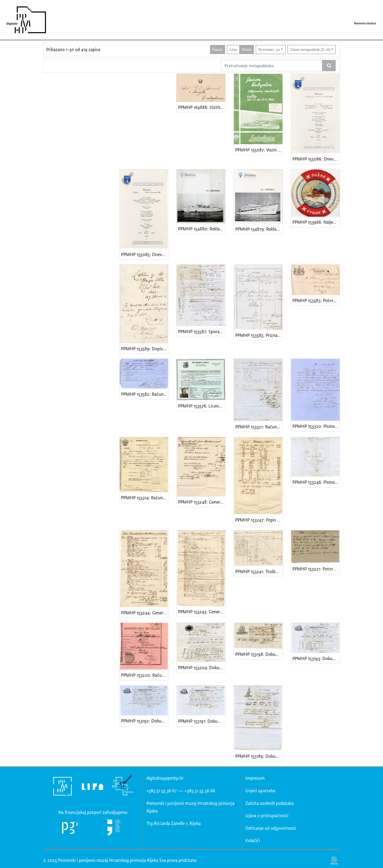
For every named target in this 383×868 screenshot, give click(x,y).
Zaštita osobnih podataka (270, 803)
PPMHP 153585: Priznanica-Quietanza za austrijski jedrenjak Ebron (259, 335)
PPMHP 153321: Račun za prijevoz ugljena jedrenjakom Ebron (259, 427)
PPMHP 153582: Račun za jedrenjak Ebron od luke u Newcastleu (145, 394)
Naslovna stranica (365, 23)
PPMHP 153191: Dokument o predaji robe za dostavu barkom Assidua (202, 721)
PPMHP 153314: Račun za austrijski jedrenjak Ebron (145, 498)
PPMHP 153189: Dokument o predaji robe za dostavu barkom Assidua (259, 756)
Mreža (247, 49)
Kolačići (253, 840)
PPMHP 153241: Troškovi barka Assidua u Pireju (259, 571)
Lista (233, 49)
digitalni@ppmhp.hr (165, 778)
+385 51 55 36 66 (200, 791)
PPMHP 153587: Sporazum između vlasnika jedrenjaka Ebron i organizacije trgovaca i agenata (202, 331)
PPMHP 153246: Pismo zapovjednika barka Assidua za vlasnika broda (316, 482)
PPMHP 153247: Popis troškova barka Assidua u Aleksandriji (259, 520)
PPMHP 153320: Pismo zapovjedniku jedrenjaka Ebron (316, 426)
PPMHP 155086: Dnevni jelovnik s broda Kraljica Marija (316, 159)
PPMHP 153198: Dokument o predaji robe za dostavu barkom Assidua (259, 654)
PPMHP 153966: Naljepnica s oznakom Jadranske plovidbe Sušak (316, 222)
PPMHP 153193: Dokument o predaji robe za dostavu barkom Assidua (316, 658)
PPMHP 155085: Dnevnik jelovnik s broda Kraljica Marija (145, 254)
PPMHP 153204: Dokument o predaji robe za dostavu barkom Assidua (202, 667)
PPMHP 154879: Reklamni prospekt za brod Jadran (259, 229)
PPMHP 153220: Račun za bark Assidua (145, 675)
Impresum (255, 778)
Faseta (217, 49)
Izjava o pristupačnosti (267, 815)
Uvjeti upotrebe (260, 791)
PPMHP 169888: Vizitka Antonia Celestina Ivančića (202, 107)
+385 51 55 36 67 (162, 791)
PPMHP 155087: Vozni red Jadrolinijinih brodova (259, 150)
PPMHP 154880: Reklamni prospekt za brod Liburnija (202, 229)
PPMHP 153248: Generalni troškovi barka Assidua (202, 502)
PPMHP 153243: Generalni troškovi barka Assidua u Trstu (202, 612)
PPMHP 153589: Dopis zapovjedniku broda (145, 349)
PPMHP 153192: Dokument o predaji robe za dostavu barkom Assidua (145, 721)
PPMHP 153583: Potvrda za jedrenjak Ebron (316, 300)
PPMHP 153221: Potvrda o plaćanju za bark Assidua (316, 569)
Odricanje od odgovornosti (271, 828)
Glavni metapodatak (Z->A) (310, 49)
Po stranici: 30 (269, 49)
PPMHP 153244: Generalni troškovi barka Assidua (145, 613)
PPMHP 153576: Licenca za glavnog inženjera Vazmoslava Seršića (202, 406)
